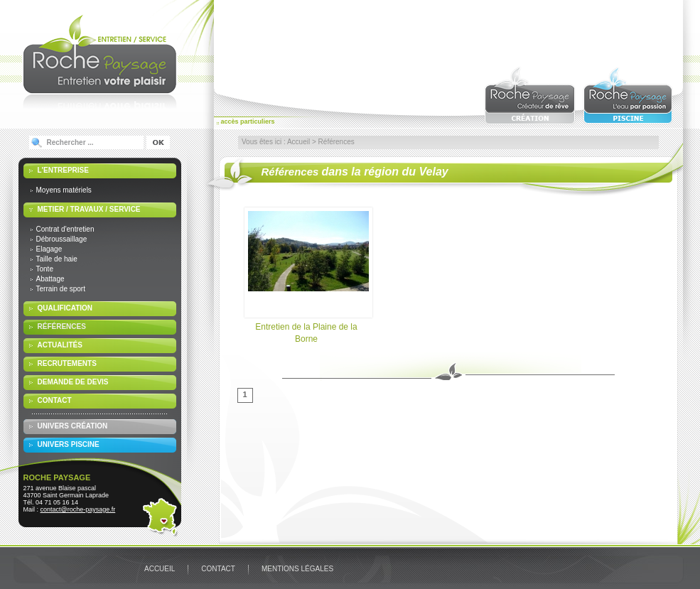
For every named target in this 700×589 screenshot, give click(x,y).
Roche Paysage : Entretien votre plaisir (100, 61)
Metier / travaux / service (89, 209)
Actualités (60, 345)
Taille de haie (57, 259)
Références (62, 326)
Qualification (65, 308)
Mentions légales (297, 569)
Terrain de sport (61, 289)
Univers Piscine (69, 444)
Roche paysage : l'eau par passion (629, 96)
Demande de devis (73, 382)
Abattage (50, 279)
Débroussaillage (62, 239)
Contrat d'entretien (65, 229)
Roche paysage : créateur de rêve (530, 96)
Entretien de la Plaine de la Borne (307, 276)
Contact (55, 400)
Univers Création (73, 426)
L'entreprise (63, 170)
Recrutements (67, 363)
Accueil (298, 142)
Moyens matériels (64, 190)
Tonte (45, 269)
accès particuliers (248, 121)
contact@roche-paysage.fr (78, 509)
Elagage (49, 249)
